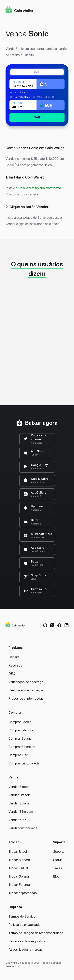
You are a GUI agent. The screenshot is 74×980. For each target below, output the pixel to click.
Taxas (58, 868)
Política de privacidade (24, 925)
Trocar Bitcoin (19, 852)
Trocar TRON (18, 868)
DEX (12, 674)
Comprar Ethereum (22, 747)
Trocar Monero (19, 860)
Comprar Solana (20, 738)
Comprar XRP (18, 755)
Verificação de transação (26, 690)
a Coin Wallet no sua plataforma (38, 188)
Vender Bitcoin (19, 787)
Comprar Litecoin (21, 730)
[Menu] (67, 11)
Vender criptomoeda (23, 828)
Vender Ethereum (21, 812)
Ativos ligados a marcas (25, 949)
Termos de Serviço (22, 916)
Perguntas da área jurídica (27, 941)
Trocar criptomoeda (23, 893)
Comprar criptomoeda (24, 763)
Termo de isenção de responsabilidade (36, 933)
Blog (56, 876)
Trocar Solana (19, 876)
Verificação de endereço (26, 682)
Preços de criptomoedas (26, 698)
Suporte (59, 852)
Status (58, 860)
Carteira (14, 657)
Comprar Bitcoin (20, 722)
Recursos (15, 665)
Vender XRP (17, 820)
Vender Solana (19, 803)
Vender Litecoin (20, 795)
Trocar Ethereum (20, 885)
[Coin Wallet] (19, 10)
